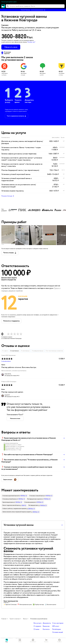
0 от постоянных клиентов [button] (54, 351)
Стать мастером (58, 623)
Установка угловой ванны (9, 499)
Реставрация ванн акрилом (35, 499)
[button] (33, 10)
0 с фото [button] (5, 351)
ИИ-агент (56, 626)
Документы (47, 623)
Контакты (46, 629)
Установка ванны (6, 361)
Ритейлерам (57, 629)
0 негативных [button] (25, 351)
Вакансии (46, 626)
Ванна (25, 619)
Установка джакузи (30, 502)
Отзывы (36, 629)
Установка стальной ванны (37, 496)
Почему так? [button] (31, 42)
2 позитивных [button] (15, 351)
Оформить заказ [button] (11, 47)
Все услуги (37, 623)
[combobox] (35, 6)
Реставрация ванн (33, 505)
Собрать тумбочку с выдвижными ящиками (14, 509)
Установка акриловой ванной (11, 496)
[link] (15, 496)
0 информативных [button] (38, 351)
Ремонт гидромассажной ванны (11, 505)
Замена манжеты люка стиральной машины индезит (17, 512)
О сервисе (37, 626)
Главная (4, 619)
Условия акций (58, 632)
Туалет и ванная (15, 619)
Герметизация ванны (8, 502)
